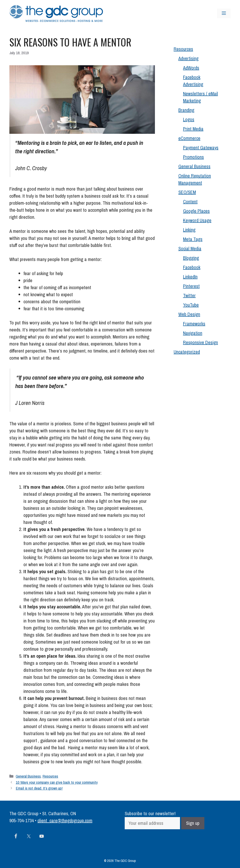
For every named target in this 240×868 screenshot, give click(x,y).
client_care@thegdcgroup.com (65, 820)
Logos (189, 119)
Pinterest (191, 286)
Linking (189, 230)
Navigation (193, 333)
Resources (50, 776)
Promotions (193, 157)
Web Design (189, 314)
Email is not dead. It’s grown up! (39, 788)
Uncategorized (187, 352)
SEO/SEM (187, 192)
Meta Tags (193, 239)
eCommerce (189, 138)
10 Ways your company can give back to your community (57, 782)
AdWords (191, 68)
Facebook (192, 267)
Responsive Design (201, 342)
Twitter (189, 295)
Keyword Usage (197, 220)
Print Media (193, 129)
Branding (186, 110)
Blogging (191, 258)
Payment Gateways (201, 148)
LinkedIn (190, 277)
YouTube (191, 305)
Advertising (188, 58)
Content (190, 202)
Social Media (190, 248)
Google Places (196, 211)
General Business (28, 776)
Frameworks (194, 324)
